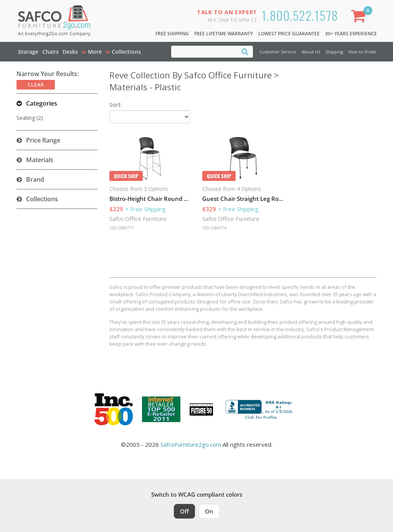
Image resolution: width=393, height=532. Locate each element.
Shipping (334, 52)
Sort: (116, 104)
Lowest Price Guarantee (289, 34)
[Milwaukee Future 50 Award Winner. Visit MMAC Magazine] (201, 409)
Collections (42, 199)
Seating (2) (30, 118)
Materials (40, 160)
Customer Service (278, 52)
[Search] (245, 51)
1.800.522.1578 (300, 15)
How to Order (363, 52)
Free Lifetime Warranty (224, 34)
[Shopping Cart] (360, 17)
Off (184, 511)
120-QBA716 (214, 228)
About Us (311, 52)
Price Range (43, 140)
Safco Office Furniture (138, 219)
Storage (28, 52)
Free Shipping (172, 34)
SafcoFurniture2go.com (191, 444)
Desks (70, 52)
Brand (35, 179)
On (209, 511)
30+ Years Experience (351, 34)
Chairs (50, 52)
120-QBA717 (121, 228)
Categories (42, 103)
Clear (36, 85)
